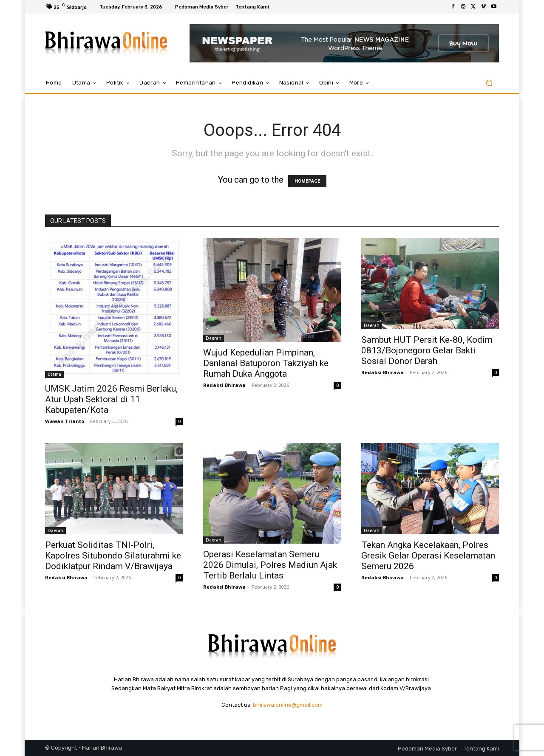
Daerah (214, 338)
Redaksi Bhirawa (224, 385)
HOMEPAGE (307, 181)
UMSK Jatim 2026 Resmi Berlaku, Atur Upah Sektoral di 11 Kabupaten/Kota (111, 399)
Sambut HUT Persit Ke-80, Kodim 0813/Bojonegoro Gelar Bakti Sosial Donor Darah (427, 350)
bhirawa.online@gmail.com (288, 705)
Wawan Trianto (65, 421)
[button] (489, 83)
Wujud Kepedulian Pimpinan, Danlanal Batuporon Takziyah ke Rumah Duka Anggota (266, 363)
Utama (54, 374)
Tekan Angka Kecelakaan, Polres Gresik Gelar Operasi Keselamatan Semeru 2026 (428, 556)
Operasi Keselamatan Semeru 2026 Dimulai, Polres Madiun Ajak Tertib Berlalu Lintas (270, 565)
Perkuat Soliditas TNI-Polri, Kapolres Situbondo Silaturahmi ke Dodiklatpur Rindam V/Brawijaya (113, 556)
